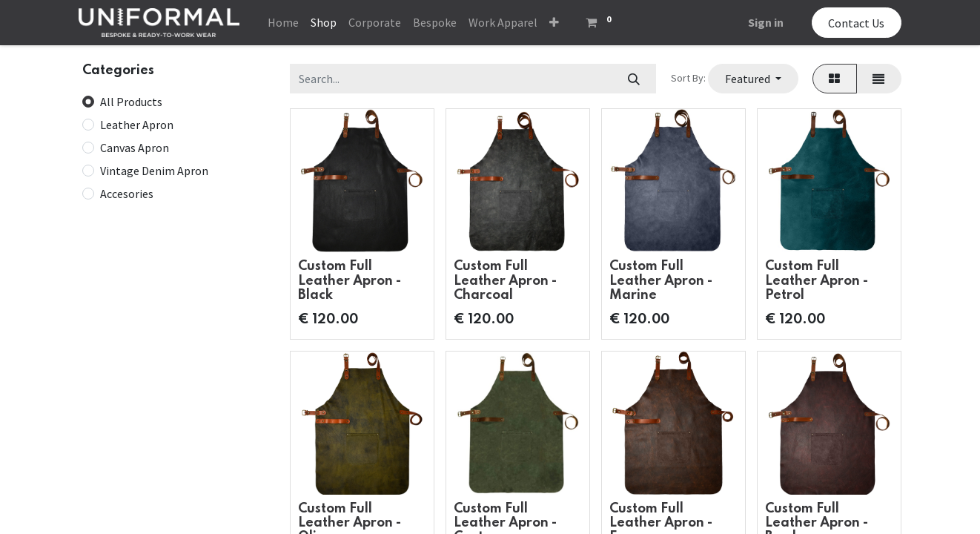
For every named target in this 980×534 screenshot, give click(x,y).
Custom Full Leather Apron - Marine (661, 280)
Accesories (127, 194)
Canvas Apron (135, 148)
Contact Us (856, 23)
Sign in (766, 22)
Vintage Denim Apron (154, 171)
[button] (554, 22)
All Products (131, 102)
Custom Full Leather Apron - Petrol (817, 280)
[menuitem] (283, 22)
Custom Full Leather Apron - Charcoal (505, 280)
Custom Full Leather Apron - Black (350, 280)
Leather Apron (137, 125)
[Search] (633, 79)
